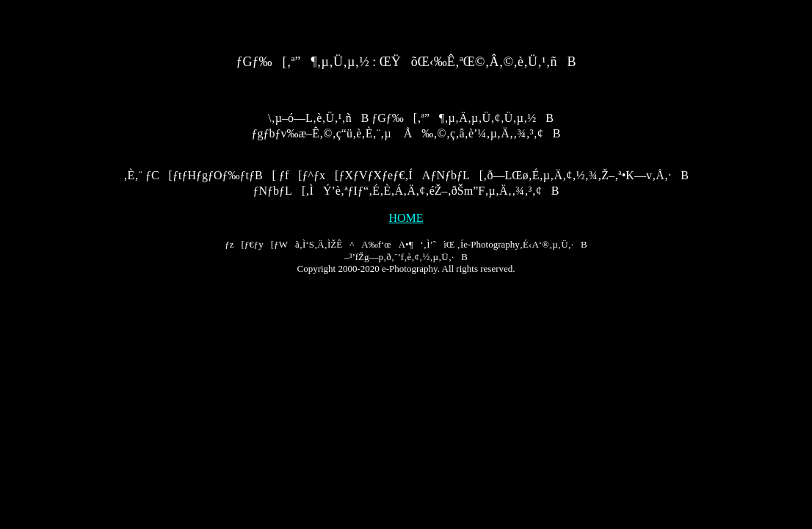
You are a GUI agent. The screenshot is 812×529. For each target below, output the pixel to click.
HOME (406, 218)
